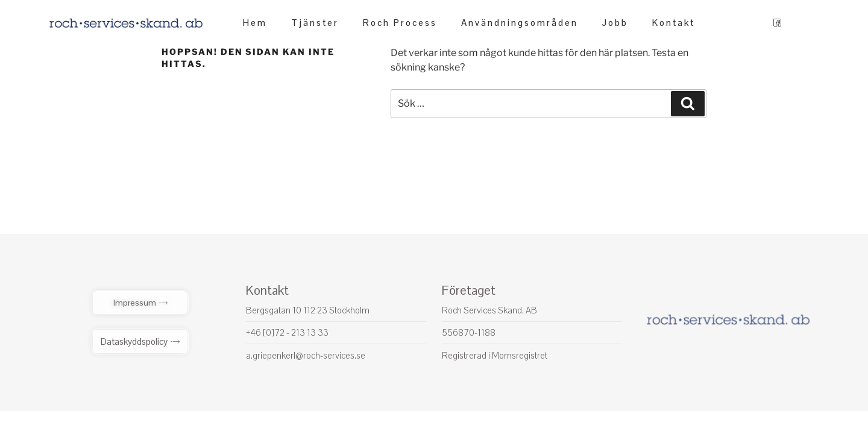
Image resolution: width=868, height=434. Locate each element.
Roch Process (400, 23)
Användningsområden (520, 23)
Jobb (615, 23)
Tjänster (315, 23)
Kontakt (674, 23)
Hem (255, 23)
